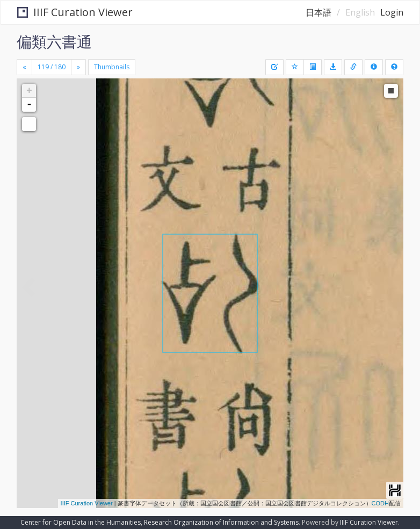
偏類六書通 (54, 41)
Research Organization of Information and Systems (221, 522)
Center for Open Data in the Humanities (81, 522)
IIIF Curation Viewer (75, 12)
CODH (380, 503)
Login (392, 12)
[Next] (78, 67)
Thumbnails (112, 67)
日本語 (318, 12)
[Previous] (24, 67)
